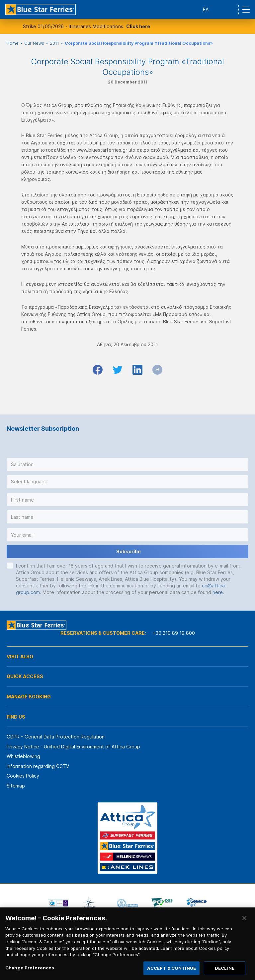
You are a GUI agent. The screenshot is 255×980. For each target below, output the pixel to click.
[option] (58, 903)
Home (13, 43)
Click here (138, 26)
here (218, 592)
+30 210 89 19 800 (174, 633)
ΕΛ (206, 9)
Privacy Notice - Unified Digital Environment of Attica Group (73, 747)
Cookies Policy (23, 776)
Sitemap (16, 786)
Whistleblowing (23, 756)
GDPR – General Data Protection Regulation (56, 737)
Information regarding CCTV (38, 766)
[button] (127, 464)
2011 (54, 43)
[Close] (244, 925)
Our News (34, 43)
